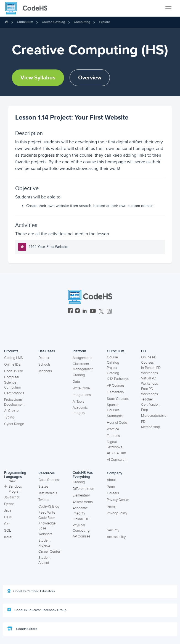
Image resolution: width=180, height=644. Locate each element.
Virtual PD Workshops (149, 381)
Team (111, 487)
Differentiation (83, 489)
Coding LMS (14, 358)
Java (8, 511)
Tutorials (113, 436)
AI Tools (78, 402)
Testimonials (48, 493)
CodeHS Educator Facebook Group (37, 610)
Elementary (115, 392)
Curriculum (25, 22)
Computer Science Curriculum (12, 382)
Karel (8, 537)
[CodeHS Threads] (109, 311)
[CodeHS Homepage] (28, 8)
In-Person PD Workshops (151, 370)
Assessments (83, 502)
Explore (104, 22)
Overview (90, 78)
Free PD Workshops (149, 391)
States (43, 487)
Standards (115, 416)
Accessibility (116, 537)
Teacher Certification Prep (150, 404)
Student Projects (44, 543)
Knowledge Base (47, 526)
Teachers (45, 371)
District (44, 358)
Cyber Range (14, 424)
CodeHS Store (22, 629)
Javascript (12, 497)
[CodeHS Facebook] (70, 311)
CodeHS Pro (14, 371)
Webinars (45, 534)
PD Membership (150, 424)
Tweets (44, 500)
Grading (79, 375)
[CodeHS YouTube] (93, 311)
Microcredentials (154, 416)
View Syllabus (38, 78)
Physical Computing (81, 528)
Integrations (82, 395)
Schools (44, 364)
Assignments (82, 358)
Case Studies (49, 480)
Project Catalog (113, 370)
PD (143, 351)
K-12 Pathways (118, 379)
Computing (82, 22)
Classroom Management (83, 367)
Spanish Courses (113, 408)
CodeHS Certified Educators (31, 591)
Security (113, 530)
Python (9, 504)
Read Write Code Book (47, 515)
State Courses (118, 399)
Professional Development (14, 402)
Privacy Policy (117, 513)
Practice (113, 429)
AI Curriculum (117, 460)
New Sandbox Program (13, 486)
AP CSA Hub (116, 453)
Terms (111, 506)
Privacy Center (118, 500)
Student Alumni (44, 560)
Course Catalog (53, 22)
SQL (8, 531)
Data (76, 382)
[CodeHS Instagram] (77, 311)
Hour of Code (117, 423)
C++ (7, 524)
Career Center (49, 552)
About (111, 480)
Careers (113, 493)
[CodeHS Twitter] (101, 311)
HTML (9, 517)
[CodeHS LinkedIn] (85, 311)
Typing (9, 417)
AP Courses (116, 386)
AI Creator (12, 411)
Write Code (81, 388)
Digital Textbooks (115, 445)
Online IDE (12, 364)
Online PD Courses (149, 360)
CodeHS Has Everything (83, 475)
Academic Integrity (80, 410)
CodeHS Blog (49, 506)
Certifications (14, 393)
